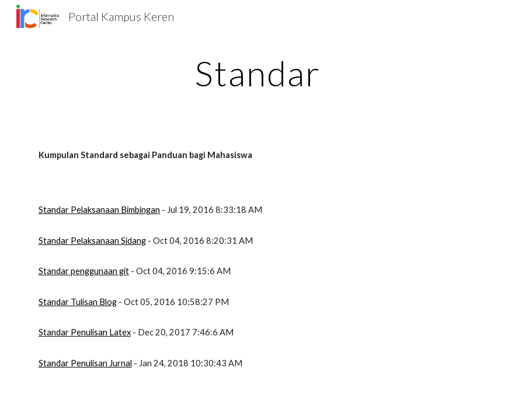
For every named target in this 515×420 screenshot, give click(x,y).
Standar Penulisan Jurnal (85, 363)
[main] (257, 73)
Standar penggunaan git (84, 271)
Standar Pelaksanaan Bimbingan (99, 210)
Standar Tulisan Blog (78, 302)
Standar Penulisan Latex (85, 332)
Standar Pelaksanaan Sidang (92, 241)
